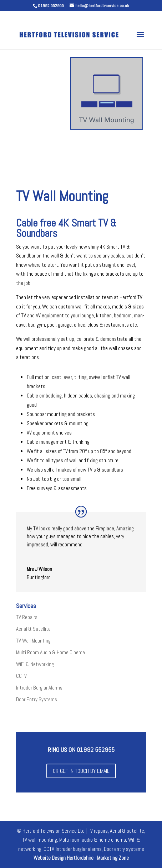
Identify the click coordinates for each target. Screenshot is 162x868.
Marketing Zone (113, 858)
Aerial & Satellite (33, 629)
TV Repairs (27, 617)
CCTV (21, 676)
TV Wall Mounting (33, 641)
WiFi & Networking (35, 664)
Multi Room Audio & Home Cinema (50, 652)
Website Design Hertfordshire (64, 858)
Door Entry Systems (37, 699)
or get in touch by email (81, 771)
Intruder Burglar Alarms (39, 688)
